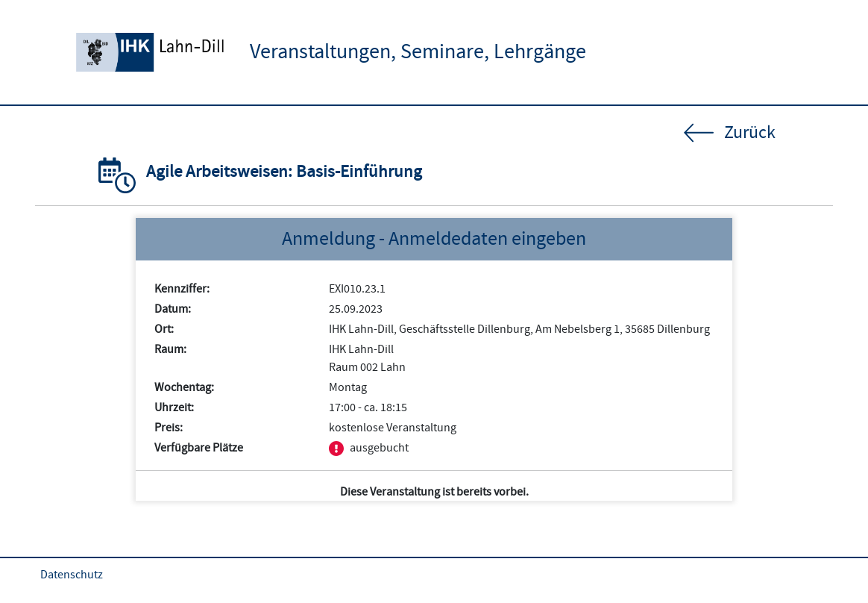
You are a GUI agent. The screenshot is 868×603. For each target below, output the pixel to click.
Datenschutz (72, 575)
